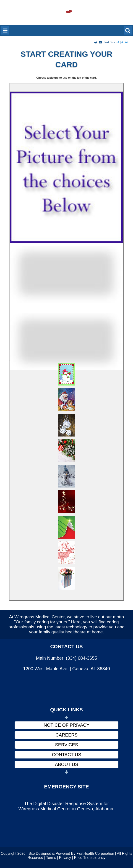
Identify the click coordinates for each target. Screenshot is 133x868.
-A (118, 42)
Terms (51, 858)
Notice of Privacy (66, 725)
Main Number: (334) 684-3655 (67, 658)
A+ (127, 42)
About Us (67, 764)
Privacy (65, 858)
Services (66, 745)
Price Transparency (90, 858)
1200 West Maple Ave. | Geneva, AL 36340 (66, 669)
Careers (66, 735)
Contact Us (67, 755)
